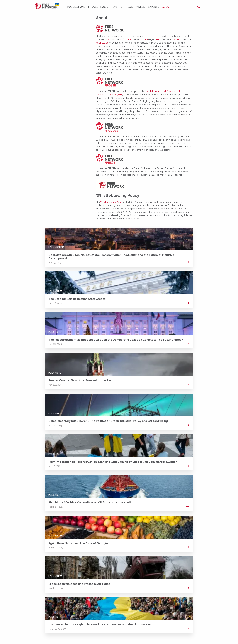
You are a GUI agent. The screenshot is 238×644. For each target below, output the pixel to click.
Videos (140, 7)
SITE (109, 39)
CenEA (158, 39)
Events (118, 7)
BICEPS (144, 39)
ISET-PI (177, 39)
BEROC (129, 39)
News (129, 7)
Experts (154, 7)
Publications (76, 7)
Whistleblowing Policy (111, 202)
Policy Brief (55, 291)
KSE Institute (102, 43)
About (166, 7)
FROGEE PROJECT (99, 7)
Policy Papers (56, 247)
